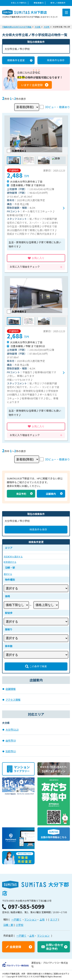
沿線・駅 (8, 925)
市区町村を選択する (13, 557)
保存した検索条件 (58, 3)
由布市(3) (11, 740)
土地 (42, 919)
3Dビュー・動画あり (57, 107)
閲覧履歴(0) (39, 3)
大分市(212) (12, 730)
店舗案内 (51, 494)
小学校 (19, 925)
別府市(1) (11, 751)
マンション (30, 919)
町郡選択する (10, 562)
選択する (8, 574)
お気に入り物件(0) (19, 3)
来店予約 (21, 494)
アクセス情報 (13, 700)
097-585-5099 (26, 906)
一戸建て (16, 919)
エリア (54, 919)
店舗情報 (11, 689)
